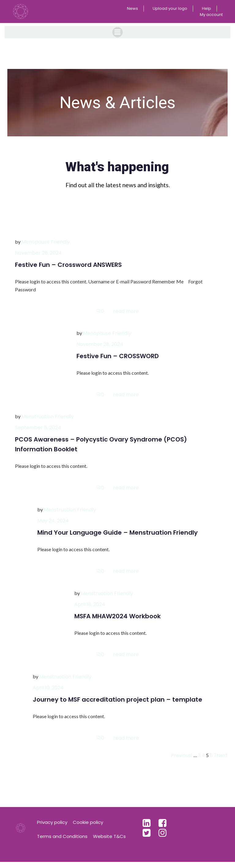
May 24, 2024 (53, 527)
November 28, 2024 (38, 259)
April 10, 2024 (48, 693)
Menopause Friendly (46, 248)
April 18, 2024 (90, 610)
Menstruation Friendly (48, 422)
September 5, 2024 (38, 433)
